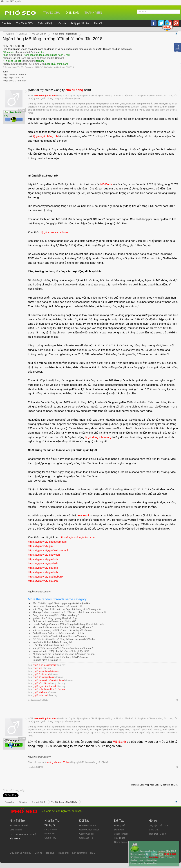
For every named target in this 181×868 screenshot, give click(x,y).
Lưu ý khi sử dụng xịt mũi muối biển (51, 645)
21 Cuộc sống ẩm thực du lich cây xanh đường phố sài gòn (64, 654)
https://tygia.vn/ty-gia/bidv (43, 559)
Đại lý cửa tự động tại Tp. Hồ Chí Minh (24, 64)
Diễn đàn (72, 13)
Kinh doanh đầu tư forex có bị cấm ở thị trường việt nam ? (63, 627)
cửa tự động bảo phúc (45, 96)
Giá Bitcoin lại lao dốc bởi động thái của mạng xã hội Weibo (64, 639)
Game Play (50, 838)
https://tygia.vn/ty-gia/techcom (77, 537)
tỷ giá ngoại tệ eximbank (45, 686)
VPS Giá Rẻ (16, 830)
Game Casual (86, 834)
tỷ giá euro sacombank (14, 75)
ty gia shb (38, 668)
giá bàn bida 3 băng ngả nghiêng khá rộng (55, 618)
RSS (93, 853)
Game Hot (50, 834)
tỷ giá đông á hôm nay (14, 81)
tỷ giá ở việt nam (41, 674)
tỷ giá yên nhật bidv (42, 683)
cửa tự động (15, 55)
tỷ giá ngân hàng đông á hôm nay (49, 689)
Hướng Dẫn (120, 825)
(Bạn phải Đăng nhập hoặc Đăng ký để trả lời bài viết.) (155, 785)
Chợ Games (51, 829)
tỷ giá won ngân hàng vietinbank (48, 680)
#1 (177, 700)
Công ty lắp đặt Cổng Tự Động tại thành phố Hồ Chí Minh (34, 58)
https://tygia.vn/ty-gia (40, 546)
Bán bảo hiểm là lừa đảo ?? (47, 660)
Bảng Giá (154, 830)
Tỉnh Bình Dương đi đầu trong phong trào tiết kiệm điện (61, 603)
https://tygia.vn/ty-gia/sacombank (48, 542)
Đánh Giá (119, 830)
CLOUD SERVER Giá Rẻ (23, 834)
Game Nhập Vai (87, 825)
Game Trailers (121, 842)
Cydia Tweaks (121, 834)
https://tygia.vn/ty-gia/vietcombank (48, 550)
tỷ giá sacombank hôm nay (46, 671)
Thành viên (93, 13)
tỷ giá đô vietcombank (43, 677)
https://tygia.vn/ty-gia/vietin (44, 555)
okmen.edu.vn (44, 592)
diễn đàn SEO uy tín (10, 1)
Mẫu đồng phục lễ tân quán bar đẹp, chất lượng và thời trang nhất (67, 609)
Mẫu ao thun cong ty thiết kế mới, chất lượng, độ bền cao (62, 630)
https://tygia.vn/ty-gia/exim (43, 563)
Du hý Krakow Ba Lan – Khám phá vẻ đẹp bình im (59, 633)
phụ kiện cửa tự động (26, 52)
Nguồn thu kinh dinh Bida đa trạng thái (53, 642)
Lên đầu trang (79, 853)
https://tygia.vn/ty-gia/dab (43, 568)
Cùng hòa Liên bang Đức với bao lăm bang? (56, 615)
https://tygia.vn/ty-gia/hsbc (43, 572)
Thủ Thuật (119, 838)
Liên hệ (38, 853)
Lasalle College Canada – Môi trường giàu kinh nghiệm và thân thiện (68, 624)
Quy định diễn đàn (158, 825)
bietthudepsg (59, 67)
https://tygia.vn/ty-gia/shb (43, 581)
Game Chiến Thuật (89, 830)
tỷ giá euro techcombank (45, 665)
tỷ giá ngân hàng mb (13, 78)
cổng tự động (29, 61)
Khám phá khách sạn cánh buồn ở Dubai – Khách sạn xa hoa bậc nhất (69, 612)
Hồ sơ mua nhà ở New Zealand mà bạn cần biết (58, 606)
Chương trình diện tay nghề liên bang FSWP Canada (60, 657)
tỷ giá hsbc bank (41, 695)
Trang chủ (52, 13)
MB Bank (106, 184)
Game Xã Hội (86, 838)
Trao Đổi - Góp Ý (158, 834)
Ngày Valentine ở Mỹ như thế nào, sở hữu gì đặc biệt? (61, 651)
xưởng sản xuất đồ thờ (58, 762)
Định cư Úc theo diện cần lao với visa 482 (54, 621)
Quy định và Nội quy (20, 853)
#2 (177, 767)
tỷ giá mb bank (40, 692)
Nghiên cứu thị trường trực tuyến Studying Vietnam (59, 636)
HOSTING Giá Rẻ (19, 825)
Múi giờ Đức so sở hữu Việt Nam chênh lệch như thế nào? (63, 648)
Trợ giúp (50, 853)
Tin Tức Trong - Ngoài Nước (30, 67)
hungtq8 (32, 767)
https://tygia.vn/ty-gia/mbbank (45, 577)
